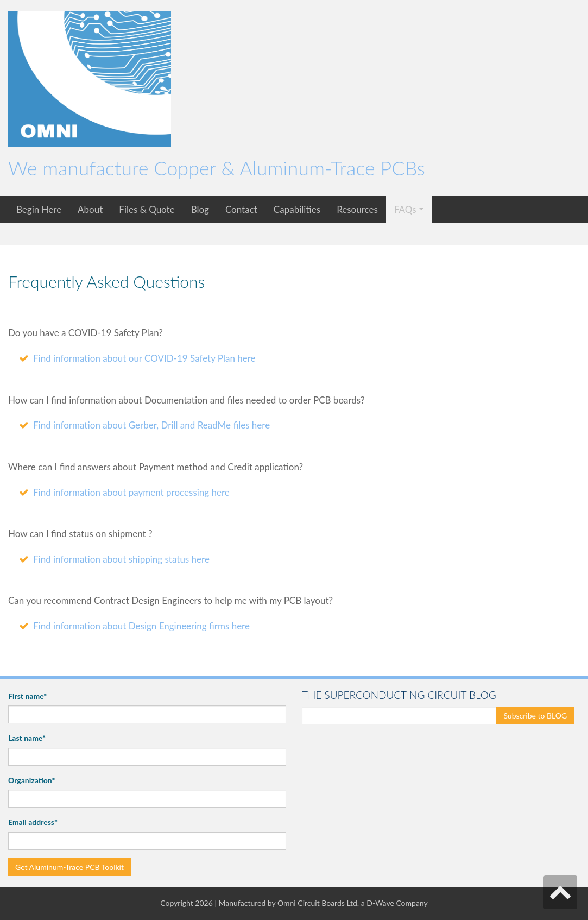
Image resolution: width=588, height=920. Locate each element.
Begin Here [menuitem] (39, 209)
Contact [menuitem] (241, 209)
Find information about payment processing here (131, 492)
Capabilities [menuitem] (297, 209)
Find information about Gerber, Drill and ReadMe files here (151, 425)
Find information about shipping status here (121, 559)
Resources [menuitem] (357, 209)
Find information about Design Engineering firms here (141, 626)
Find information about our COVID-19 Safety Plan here (144, 358)
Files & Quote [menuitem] (147, 209)
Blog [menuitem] (200, 209)
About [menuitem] (90, 209)
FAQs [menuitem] (405, 209)
